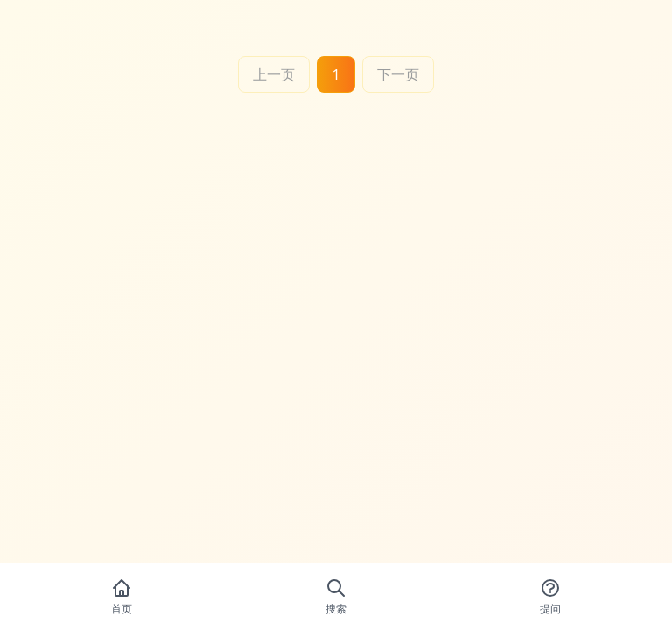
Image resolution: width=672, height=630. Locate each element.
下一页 (398, 74)
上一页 (274, 74)
